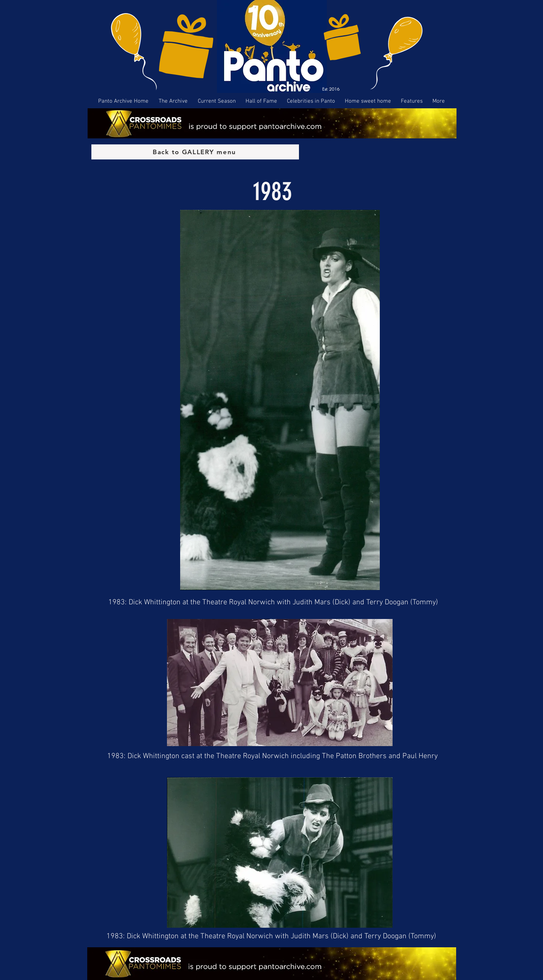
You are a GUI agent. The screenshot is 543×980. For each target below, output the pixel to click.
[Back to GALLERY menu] (195, 152)
